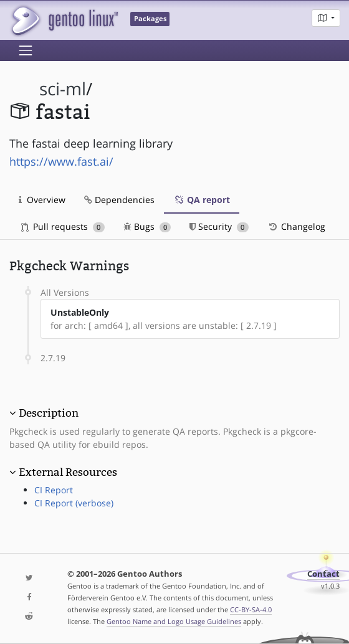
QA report (202, 200)
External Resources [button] (68, 472)
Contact (323, 574)
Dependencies (119, 200)
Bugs (147, 226)
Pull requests (63, 226)
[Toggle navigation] (26, 50)
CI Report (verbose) (74, 503)
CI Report (54, 490)
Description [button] (49, 413)
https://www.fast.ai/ (61, 161)
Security (219, 226)
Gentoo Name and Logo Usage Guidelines (174, 621)
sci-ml (63, 89)
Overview (42, 200)
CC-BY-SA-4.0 (251, 609)
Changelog (296, 226)
